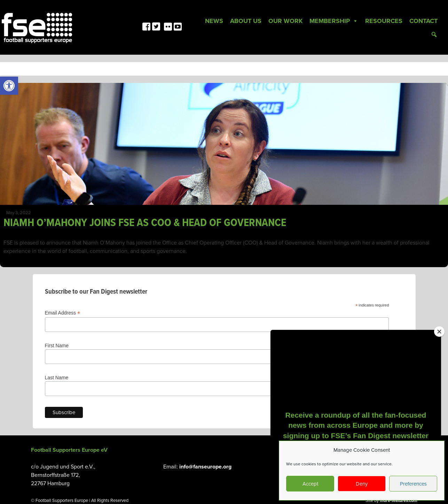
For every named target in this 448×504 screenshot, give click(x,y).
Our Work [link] (285, 21)
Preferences (413, 484)
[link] (9, 86)
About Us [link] (246, 21)
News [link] (214, 21)
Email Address (63, 313)
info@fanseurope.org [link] (205, 467)
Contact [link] (423, 21)
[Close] (439, 332)
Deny (362, 484)
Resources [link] (384, 21)
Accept (310, 484)
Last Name (57, 378)
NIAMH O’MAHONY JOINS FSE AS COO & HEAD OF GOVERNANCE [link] (145, 223)
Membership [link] (334, 21)
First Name (57, 346)
